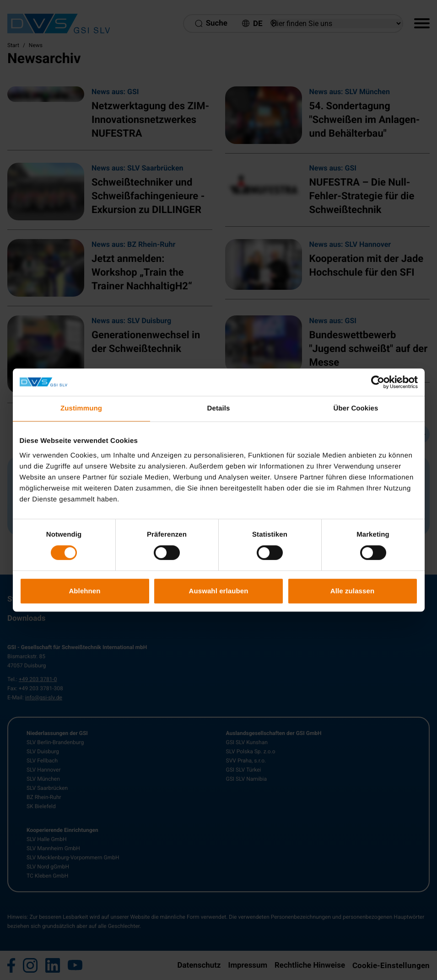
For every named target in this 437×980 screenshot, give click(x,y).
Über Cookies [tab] (356, 408)
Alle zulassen (352, 591)
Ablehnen (84, 591)
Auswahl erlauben (219, 591)
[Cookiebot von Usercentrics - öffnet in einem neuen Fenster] (378, 382)
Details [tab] (219, 408)
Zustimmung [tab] (81, 408)
